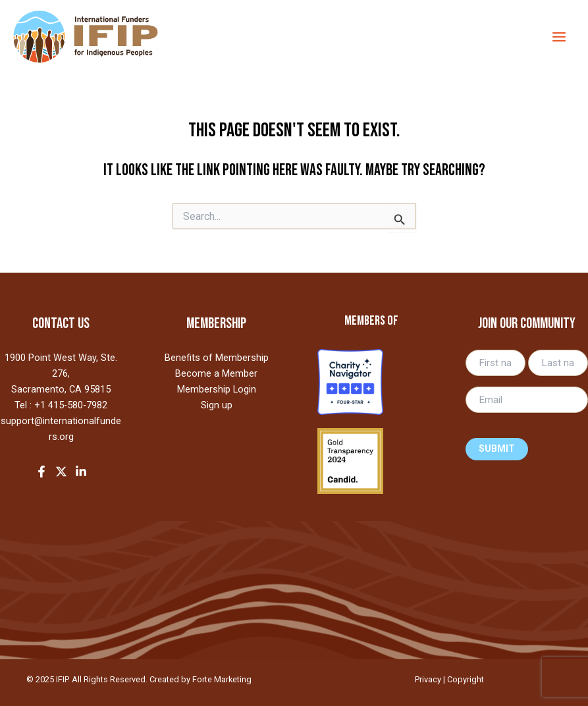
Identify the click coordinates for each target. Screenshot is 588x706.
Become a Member (216, 373)
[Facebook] (41, 472)
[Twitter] (61, 472)
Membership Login (217, 389)
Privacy (428, 679)
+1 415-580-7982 (71, 405)
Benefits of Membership (217, 358)
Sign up (217, 405)
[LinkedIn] (81, 472)
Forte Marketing (222, 679)
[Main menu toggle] (559, 37)
